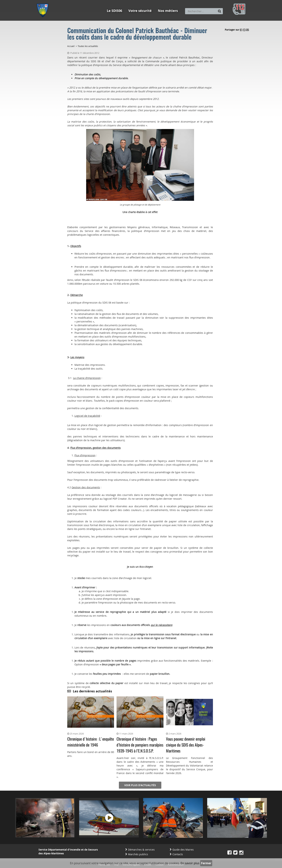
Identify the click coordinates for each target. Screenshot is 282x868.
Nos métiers (168, 11)
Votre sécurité (140, 11)
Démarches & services (141, 850)
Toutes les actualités (88, 46)
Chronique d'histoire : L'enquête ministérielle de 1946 (91, 742)
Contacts (178, 854)
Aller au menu (44, 2)
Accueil (71, 46)
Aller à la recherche (85, 2)
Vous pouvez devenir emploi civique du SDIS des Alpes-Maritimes (186, 745)
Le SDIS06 (114, 11)
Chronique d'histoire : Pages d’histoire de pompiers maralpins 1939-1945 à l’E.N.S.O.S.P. (140, 745)
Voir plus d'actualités (140, 785)
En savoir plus (190, 863)
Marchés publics (138, 854)
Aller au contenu (63, 2)
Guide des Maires (183, 850)
